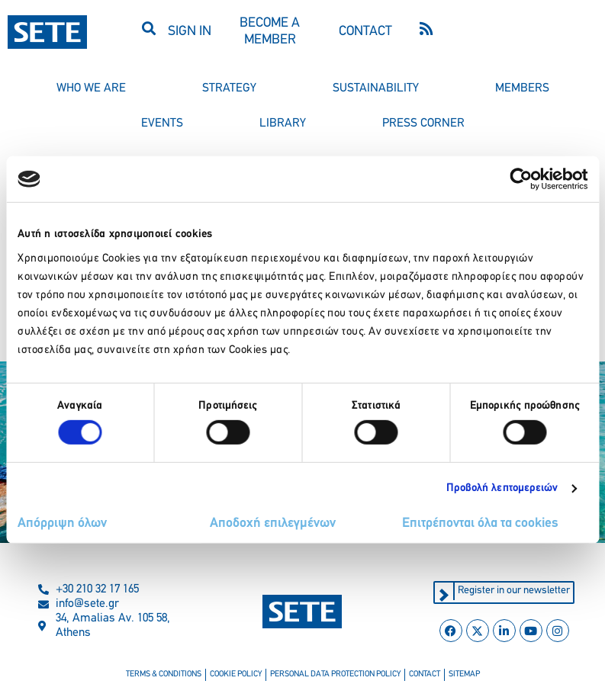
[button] (149, 28)
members (522, 88)
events (162, 124)
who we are (91, 88)
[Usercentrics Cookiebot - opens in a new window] (521, 179)
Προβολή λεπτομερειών (502, 488)
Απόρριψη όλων (62, 523)
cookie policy (236, 674)
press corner (423, 124)
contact (425, 674)
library (283, 124)
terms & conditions (164, 674)
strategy (229, 88)
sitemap (464, 674)
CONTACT (365, 32)
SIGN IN (190, 32)
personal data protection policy (335, 674)
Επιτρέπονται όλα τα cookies (480, 523)
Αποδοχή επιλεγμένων (273, 523)
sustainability (376, 88)
